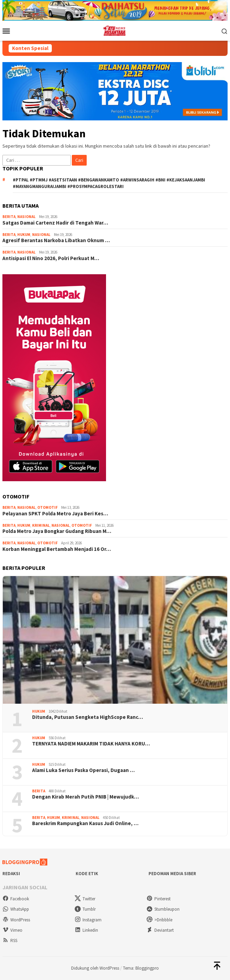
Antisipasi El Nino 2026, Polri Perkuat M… (51, 258)
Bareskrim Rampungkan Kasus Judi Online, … (85, 823)
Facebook (16, 899)
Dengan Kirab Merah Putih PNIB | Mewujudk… (85, 797)
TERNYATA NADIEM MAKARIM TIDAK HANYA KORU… (91, 744)
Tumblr (85, 909)
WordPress (16, 920)
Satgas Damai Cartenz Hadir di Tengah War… (55, 223)
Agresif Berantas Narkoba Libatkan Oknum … (56, 240)
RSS (10, 941)
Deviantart (160, 930)
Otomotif (47, 507)
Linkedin (86, 930)
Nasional (26, 217)
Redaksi (11, 874)
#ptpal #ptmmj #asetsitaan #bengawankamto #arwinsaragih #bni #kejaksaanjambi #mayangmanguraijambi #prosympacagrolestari (109, 183)
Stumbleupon (163, 909)
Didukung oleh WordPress (95, 968)
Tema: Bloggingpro (141, 968)
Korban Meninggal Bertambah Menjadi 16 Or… (57, 549)
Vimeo (12, 930)
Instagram (88, 920)
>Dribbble (159, 920)
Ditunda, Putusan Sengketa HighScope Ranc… (88, 717)
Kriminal (41, 525)
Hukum (24, 235)
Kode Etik (87, 874)
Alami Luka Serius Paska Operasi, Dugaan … (83, 770)
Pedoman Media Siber (172, 874)
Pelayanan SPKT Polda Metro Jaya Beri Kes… (55, 514)
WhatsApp (16, 909)
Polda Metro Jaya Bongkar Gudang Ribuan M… (57, 531)
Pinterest (159, 899)
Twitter (85, 899)
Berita (9, 217)
